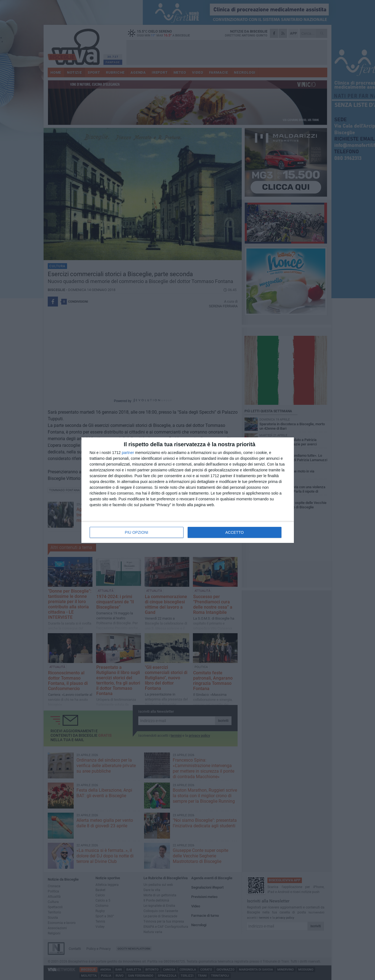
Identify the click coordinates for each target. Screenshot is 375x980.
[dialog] (188, 490)
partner (128, 453)
